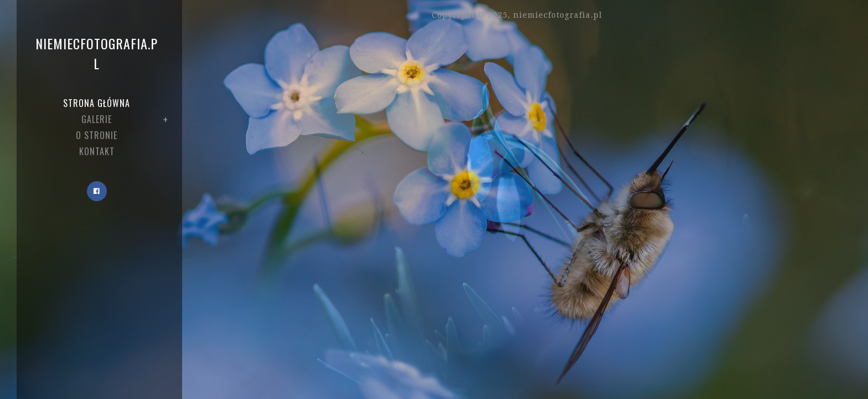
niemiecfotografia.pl (97, 53)
